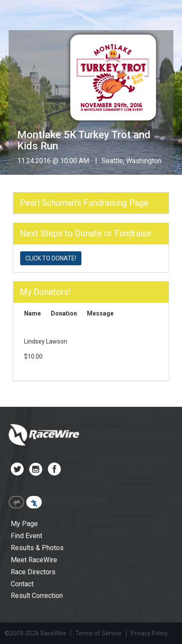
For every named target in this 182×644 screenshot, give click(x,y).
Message (100, 313)
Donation (64, 313)
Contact (22, 584)
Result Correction (37, 596)
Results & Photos (37, 548)
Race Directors (33, 572)
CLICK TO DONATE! (51, 258)
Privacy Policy (149, 633)
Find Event (26, 536)
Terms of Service (99, 633)
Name (32, 313)
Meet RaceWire (34, 560)
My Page (24, 524)
